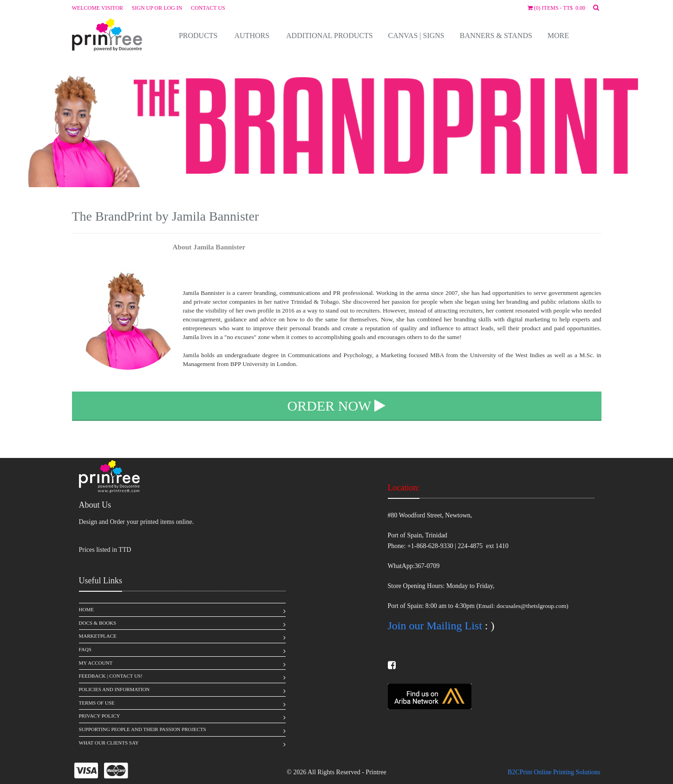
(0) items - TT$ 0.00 (556, 8)
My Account (96, 663)
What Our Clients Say (109, 743)
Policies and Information (114, 689)
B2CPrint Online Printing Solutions (554, 772)
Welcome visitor (98, 8)
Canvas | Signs (416, 36)
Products (198, 36)
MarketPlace (98, 636)
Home (86, 609)
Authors (252, 36)
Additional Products (330, 36)
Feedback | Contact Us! (111, 676)
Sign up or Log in (157, 8)
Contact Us (208, 8)
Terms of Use (97, 703)
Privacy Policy (100, 716)
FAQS (85, 649)
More (558, 36)
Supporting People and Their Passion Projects (143, 729)
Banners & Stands (496, 36)
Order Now (337, 406)
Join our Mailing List (435, 626)
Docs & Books (98, 623)
